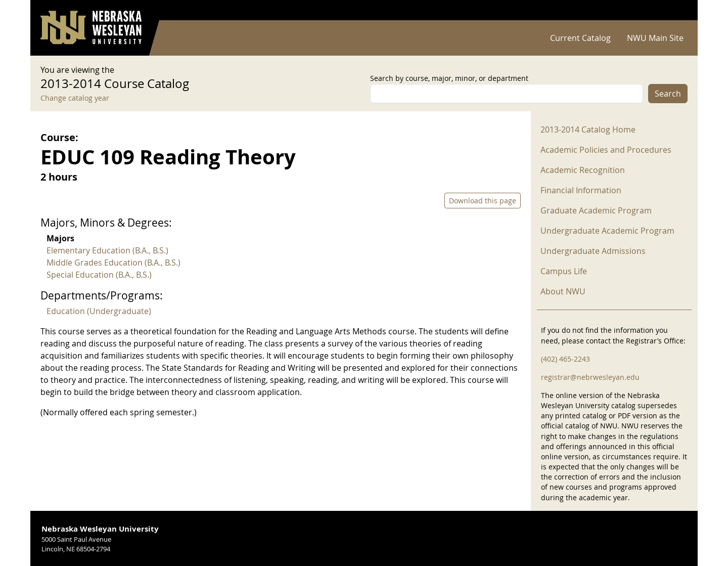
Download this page (483, 201)
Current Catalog (580, 38)
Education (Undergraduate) (99, 311)
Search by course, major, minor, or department (449, 78)
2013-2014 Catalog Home (588, 129)
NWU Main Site (655, 38)
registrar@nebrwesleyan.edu (590, 377)
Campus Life (564, 271)
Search (668, 94)
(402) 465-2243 (565, 359)
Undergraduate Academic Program (607, 231)
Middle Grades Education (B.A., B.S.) (113, 263)
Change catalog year (75, 98)
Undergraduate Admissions (593, 251)
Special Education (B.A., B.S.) (99, 275)
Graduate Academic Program (596, 210)
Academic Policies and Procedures (606, 150)
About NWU (563, 291)
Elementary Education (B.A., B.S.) (107, 250)
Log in (674, 10)
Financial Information (581, 190)
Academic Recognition (583, 170)
